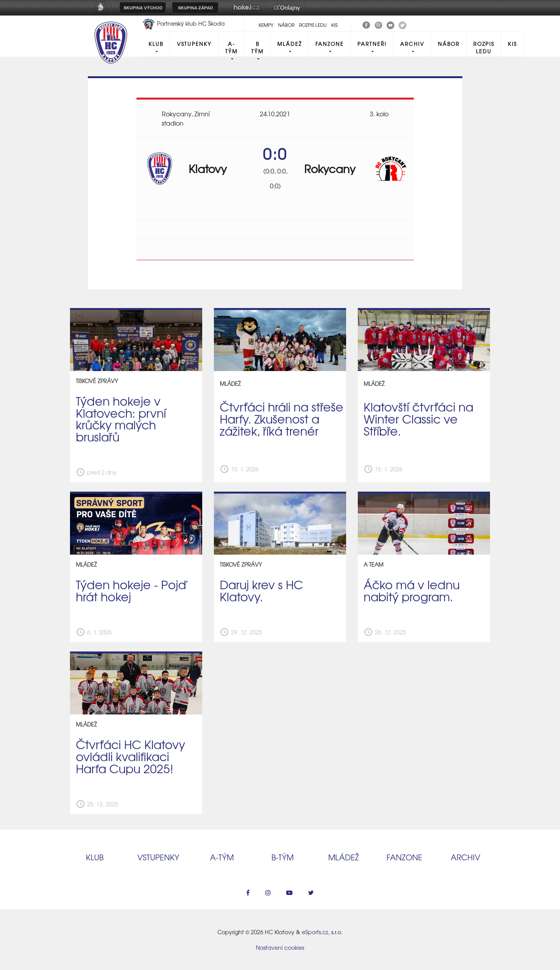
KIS (334, 25)
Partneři (372, 44)
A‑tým (222, 857)
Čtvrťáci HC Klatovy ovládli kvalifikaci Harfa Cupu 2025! (130, 756)
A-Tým (231, 47)
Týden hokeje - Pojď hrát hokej (131, 590)
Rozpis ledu (313, 25)
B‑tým (283, 857)
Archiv (412, 44)
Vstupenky (194, 44)
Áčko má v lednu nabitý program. (412, 590)
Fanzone (330, 44)
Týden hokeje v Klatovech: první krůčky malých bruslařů (121, 419)
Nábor (286, 25)
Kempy (266, 25)
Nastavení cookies (280, 947)
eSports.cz (315, 932)
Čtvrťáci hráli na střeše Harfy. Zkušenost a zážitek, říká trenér (282, 418)
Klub (156, 44)
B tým (257, 47)
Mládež (290, 44)
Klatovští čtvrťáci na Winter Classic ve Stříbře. (418, 418)
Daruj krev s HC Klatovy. (261, 590)
